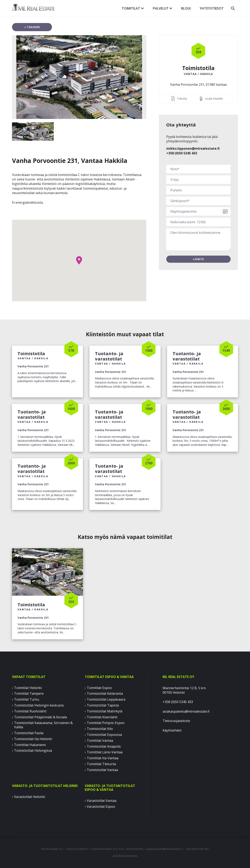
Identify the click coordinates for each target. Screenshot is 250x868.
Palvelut (162, 8)
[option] (79, 77)
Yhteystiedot (212, 8)
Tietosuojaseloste (176, 721)
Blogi (186, 8)
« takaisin (32, 27)
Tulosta (182, 98)
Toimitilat (133, 8)
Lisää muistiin (214, 98)
